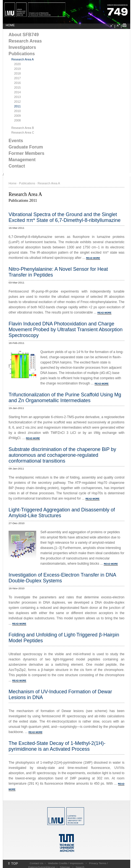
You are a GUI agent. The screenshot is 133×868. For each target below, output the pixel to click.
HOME (10, 25)
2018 (17, 73)
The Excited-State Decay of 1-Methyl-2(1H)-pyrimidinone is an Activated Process (57, 746)
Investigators (22, 47)
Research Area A (23, 59)
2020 (17, 64)
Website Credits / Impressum (66, 863)
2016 (17, 83)
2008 (17, 120)
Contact (17, 166)
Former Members (26, 153)
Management (22, 160)
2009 (17, 116)
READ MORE (93, 258)
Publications (22, 54)
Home (13, 183)
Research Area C (23, 132)
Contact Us (36, 863)
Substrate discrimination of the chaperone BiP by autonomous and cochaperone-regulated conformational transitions (62, 455)
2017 (17, 78)
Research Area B (23, 128)
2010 (17, 111)
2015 (17, 87)
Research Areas (25, 41)
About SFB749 (24, 35)
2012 (17, 102)
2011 (17, 106)
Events (16, 141)
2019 (17, 69)
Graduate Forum (26, 147)
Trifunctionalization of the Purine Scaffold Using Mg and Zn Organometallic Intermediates (65, 398)
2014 (17, 92)
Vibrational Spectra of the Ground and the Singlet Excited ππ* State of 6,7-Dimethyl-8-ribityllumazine (65, 217)
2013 (17, 97)
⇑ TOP (13, 864)
